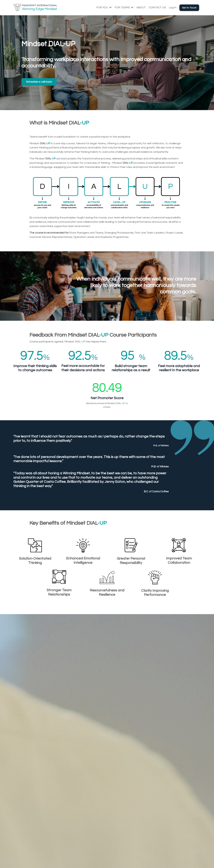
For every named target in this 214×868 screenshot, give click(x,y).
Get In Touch (189, 8)
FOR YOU (104, 8)
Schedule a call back (39, 82)
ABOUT (141, 8)
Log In (173, 8)
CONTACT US (157, 8)
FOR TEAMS (124, 8)
